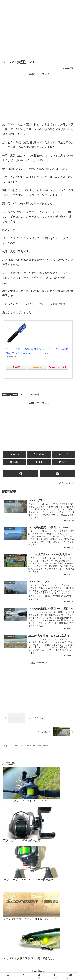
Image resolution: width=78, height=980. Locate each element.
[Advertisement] (39, 97)
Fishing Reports (10, 395)
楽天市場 (16, 367)
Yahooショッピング (58, 367)
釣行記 (34, 395)
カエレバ (16, 357)
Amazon (37, 367)
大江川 (24, 395)
